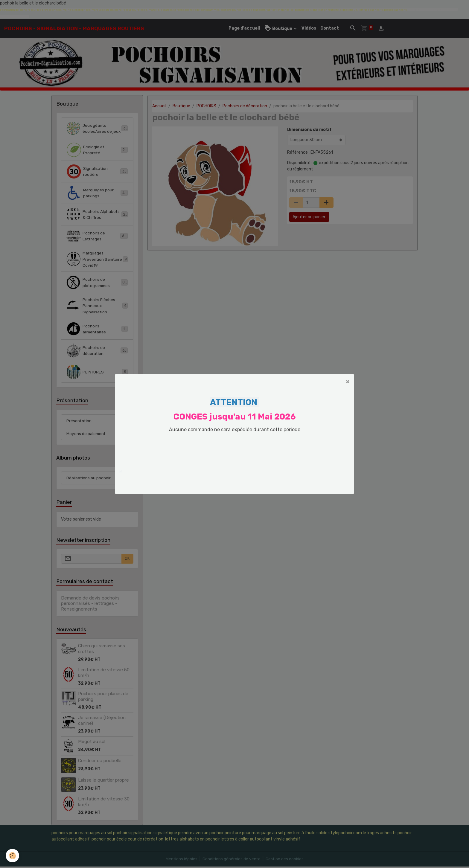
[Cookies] (13, 856)
